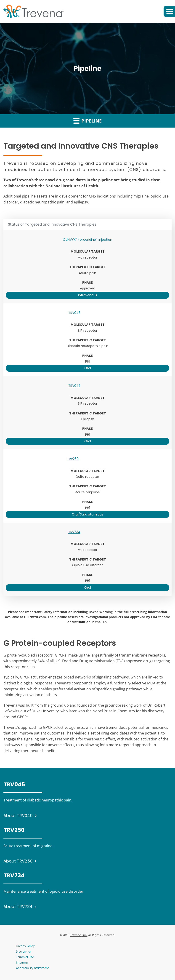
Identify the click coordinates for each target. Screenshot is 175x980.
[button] (169, 11)
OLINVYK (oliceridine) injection (87, 240)
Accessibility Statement (32, 968)
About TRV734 (18, 907)
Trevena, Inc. (79, 935)
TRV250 (73, 459)
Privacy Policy (25, 946)
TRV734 (74, 532)
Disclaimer (23, 952)
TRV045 (74, 313)
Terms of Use (25, 957)
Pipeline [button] (87, 121)
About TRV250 (18, 861)
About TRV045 (18, 816)
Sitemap (22, 963)
